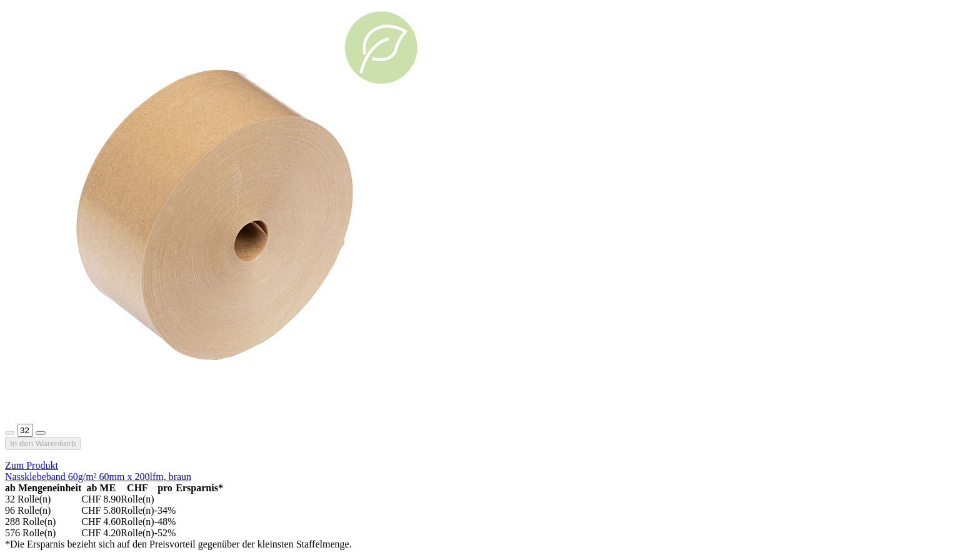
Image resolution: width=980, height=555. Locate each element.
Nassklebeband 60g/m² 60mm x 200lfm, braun (98, 477)
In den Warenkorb (43, 443)
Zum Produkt (32, 465)
